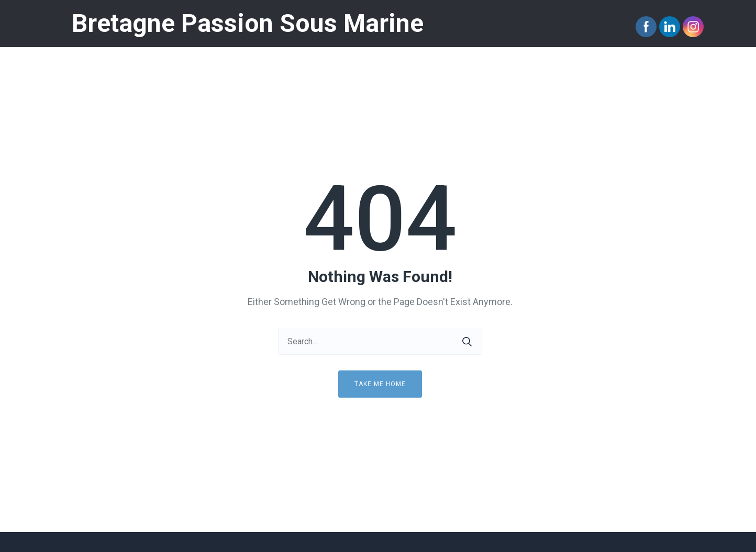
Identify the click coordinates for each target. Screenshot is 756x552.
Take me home (380, 384)
